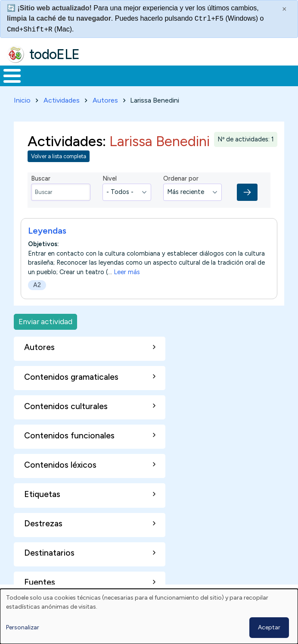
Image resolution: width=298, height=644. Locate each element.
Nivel (110, 178)
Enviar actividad (45, 321)
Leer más (127, 272)
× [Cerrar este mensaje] (284, 9)
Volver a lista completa (59, 156)
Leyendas (47, 231)
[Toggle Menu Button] (12, 76)
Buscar (41, 178)
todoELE (54, 54)
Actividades (62, 100)
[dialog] (149, 616)
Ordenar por (181, 178)
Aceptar (269, 627)
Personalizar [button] (23, 627)
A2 (37, 285)
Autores (105, 100)
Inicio (22, 100)
